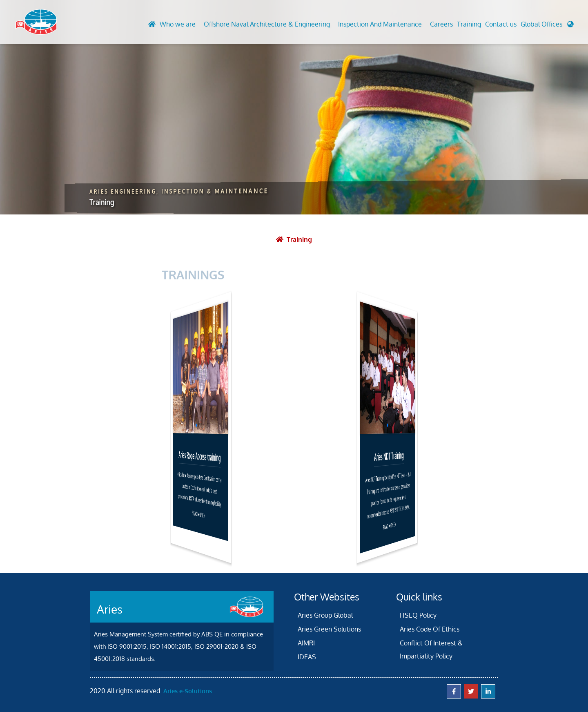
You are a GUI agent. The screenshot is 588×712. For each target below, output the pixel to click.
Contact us (501, 24)
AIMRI (306, 643)
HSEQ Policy (418, 615)
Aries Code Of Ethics (430, 629)
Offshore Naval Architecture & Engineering (267, 24)
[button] (547, 26)
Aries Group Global (325, 615)
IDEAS (307, 657)
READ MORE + (199, 514)
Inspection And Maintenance (380, 24)
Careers (441, 24)
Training (469, 24)
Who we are (178, 24)
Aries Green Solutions (329, 629)
